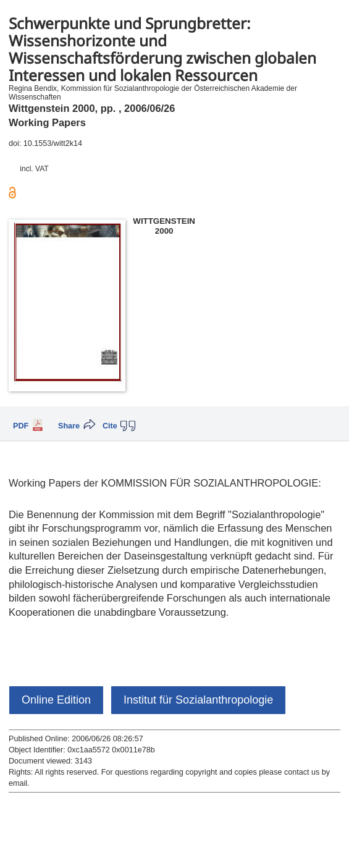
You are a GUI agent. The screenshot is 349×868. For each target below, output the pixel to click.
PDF (21, 426)
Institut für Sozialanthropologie (198, 700)
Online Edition (56, 700)
